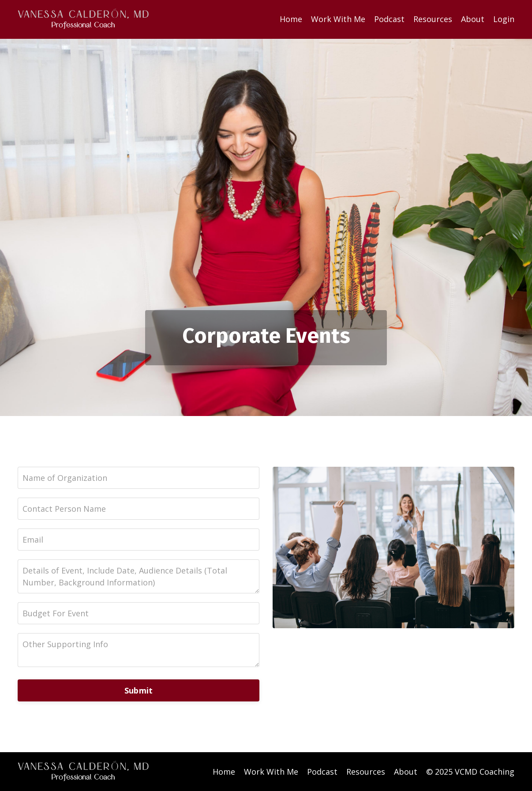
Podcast (389, 19)
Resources (433, 19)
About (473, 19)
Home (291, 19)
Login (504, 19)
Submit (139, 690)
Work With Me (338, 19)
